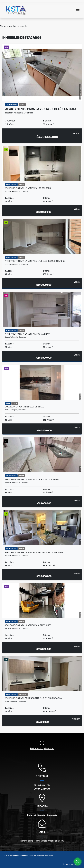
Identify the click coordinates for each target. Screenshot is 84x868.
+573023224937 (42, 785)
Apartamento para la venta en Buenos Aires (28, 625)
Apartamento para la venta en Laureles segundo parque (35, 261)
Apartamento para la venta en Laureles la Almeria (32, 479)
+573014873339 (42, 789)
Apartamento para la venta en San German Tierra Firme (34, 552)
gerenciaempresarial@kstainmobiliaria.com (42, 841)
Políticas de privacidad (42, 748)
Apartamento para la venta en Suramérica (27, 334)
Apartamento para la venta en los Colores (28, 188)
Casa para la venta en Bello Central (24, 407)
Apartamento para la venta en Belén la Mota (41, 109)
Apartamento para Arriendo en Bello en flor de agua (33, 698)
